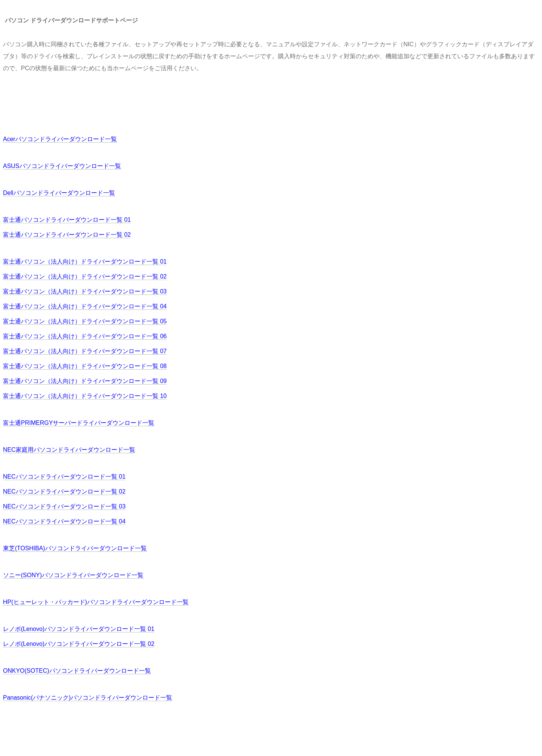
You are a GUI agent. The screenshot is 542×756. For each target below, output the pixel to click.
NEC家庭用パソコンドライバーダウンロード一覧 (69, 450)
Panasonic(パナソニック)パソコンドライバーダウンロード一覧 (88, 698)
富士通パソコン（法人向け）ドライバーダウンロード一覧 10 (85, 396)
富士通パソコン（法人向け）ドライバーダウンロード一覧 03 (85, 291)
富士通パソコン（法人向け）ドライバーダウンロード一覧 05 (85, 321)
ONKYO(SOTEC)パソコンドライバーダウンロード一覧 (77, 671)
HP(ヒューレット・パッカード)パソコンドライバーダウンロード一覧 (96, 602)
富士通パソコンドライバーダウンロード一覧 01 (67, 220)
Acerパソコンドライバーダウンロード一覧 (60, 139)
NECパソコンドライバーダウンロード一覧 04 (64, 521)
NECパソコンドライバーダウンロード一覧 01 (64, 477)
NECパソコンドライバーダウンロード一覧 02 (64, 491)
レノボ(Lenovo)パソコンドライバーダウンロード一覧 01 (79, 629)
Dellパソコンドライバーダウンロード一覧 (59, 193)
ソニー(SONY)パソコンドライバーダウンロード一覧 (73, 575)
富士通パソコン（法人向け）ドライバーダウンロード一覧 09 (85, 381)
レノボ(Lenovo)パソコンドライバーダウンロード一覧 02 (79, 644)
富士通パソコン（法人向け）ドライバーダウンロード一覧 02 (85, 276)
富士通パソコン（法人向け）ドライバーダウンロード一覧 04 (85, 306)
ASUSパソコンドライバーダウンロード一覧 (62, 166)
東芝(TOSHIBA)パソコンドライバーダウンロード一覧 (75, 548)
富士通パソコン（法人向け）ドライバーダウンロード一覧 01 (85, 262)
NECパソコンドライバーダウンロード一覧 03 (64, 506)
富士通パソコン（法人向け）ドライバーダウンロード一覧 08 (85, 366)
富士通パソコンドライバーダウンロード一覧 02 (67, 235)
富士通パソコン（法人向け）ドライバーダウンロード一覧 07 (85, 351)
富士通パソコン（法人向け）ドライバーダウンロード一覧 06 (85, 336)
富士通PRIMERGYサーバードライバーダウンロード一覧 (79, 423)
